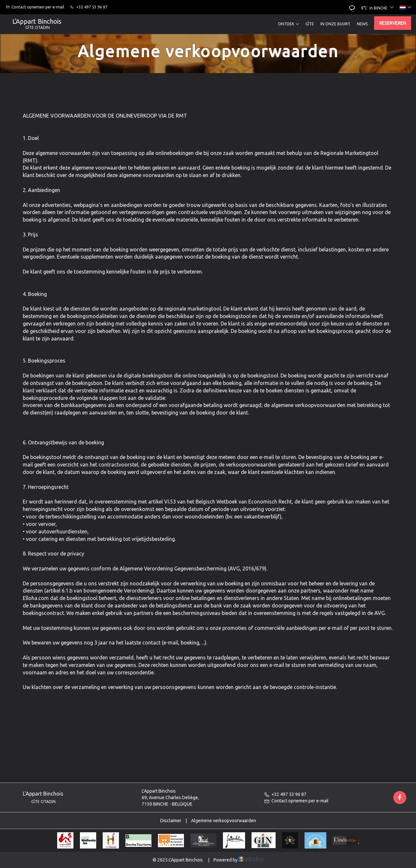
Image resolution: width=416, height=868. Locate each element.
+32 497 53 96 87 (285, 794)
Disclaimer (171, 821)
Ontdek (288, 24)
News (362, 24)
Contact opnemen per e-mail (296, 801)
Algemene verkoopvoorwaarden (224, 821)
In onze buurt (335, 24)
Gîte (310, 24)
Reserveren (393, 23)
